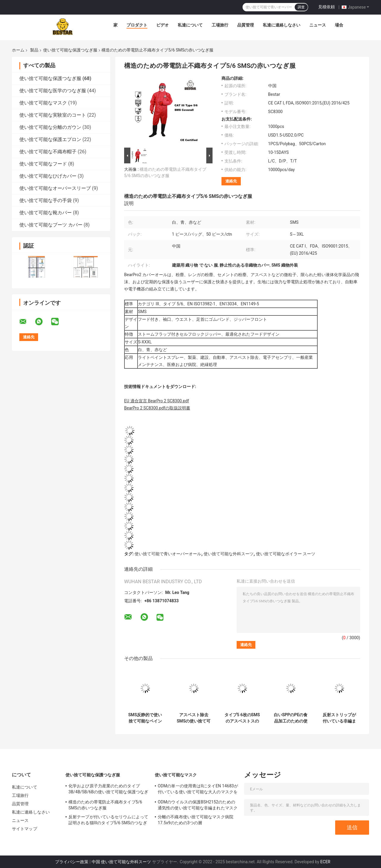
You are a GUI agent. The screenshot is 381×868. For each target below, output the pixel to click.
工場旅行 (220, 25)
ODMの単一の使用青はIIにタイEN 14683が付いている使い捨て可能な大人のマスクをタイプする (198, 790)
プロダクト (137, 25)
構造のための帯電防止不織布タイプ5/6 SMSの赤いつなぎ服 (105, 805)
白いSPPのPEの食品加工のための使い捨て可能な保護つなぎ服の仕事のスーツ (291, 718)
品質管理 (246, 25)
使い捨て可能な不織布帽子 (48, 152)
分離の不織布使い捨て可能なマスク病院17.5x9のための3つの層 (196, 820)
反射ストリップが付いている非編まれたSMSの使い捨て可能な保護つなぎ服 (339, 718)
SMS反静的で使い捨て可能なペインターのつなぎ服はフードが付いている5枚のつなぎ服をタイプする (145, 718)
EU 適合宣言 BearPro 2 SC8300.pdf (157, 401)
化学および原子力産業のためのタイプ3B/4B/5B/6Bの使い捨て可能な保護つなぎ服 (108, 790)
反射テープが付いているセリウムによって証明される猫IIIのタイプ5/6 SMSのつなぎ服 (108, 821)
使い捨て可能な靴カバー (46, 213)
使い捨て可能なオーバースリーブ (55, 188)
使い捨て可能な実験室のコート (53, 115)
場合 (339, 25)
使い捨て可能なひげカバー (48, 176)
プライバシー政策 (72, 862)
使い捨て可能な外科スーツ (229, 554)
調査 (301, 7)
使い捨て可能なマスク (43, 103)
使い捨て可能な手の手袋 (46, 200)
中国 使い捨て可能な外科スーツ (121, 862)
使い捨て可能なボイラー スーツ (286, 554)
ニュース (318, 25)
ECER (325, 862)
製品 (34, 50)
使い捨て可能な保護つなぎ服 (70, 50)
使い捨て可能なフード (43, 164)
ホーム (18, 50)
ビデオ (163, 25)
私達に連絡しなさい (282, 25)
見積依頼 (327, 7)
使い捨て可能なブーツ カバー (51, 225)
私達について (190, 25)
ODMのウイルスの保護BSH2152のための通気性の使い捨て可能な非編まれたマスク (198, 805)
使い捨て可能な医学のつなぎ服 (53, 91)
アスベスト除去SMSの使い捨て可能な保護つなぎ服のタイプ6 (194, 718)
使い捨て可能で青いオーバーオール (168, 554)
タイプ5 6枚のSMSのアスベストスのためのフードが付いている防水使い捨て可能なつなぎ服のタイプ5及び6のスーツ (242, 718)
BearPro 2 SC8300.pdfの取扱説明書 (157, 408)
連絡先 (231, 181)
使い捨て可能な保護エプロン (50, 139)
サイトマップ (25, 829)
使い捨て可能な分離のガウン (50, 127)
